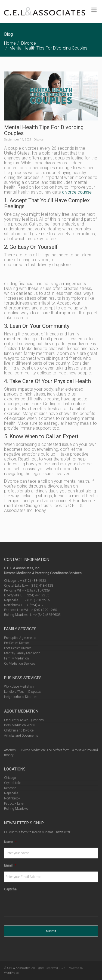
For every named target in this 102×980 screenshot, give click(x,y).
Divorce (29, 43)
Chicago (10, 778)
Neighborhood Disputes (21, 697)
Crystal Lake (13, 783)
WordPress (11, 973)
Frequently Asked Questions (24, 720)
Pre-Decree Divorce (17, 643)
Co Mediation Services (20, 664)
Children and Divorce (19, 730)
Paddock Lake (14, 803)
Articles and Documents (21, 736)
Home (10, 43)
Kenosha (10, 788)
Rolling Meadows (16, 809)
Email (10, 865)
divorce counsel (77, 192)
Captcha (10, 889)
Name (10, 842)
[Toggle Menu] (94, 10)
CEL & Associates (19, 968)
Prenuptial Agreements (20, 638)
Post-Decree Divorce (18, 648)
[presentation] (45, 906)
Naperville (11, 793)
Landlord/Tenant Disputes (22, 692)
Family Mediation (16, 658)
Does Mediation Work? (20, 725)
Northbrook (12, 798)
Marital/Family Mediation (22, 653)
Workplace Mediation (19, 687)
